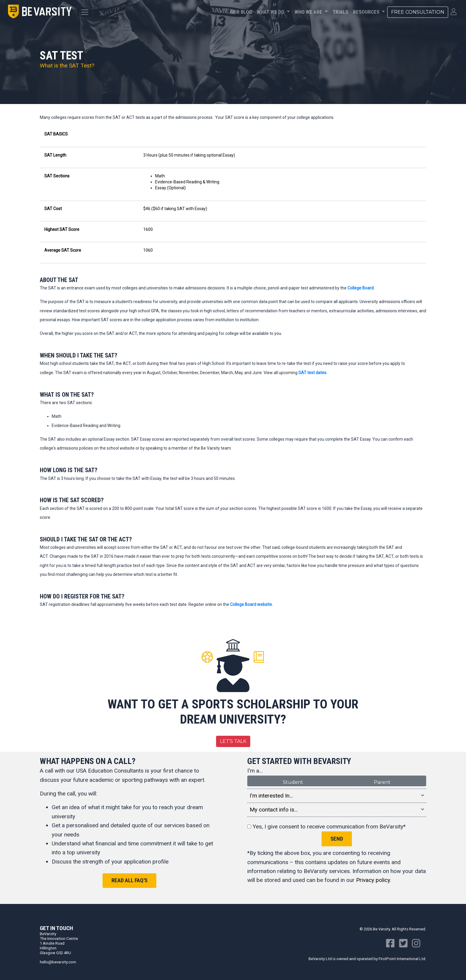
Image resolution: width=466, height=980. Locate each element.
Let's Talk (233, 741)
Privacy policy (373, 880)
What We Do (271, 12)
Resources (367, 12)
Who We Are (309, 12)
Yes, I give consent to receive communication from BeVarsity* (326, 827)
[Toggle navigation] (85, 12)
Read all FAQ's (129, 880)
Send (337, 839)
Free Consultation (418, 12)
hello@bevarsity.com (58, 962)
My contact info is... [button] (337, 810)
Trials (340, 12)
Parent (382, 782)
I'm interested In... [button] (337, 796)
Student (293, 782)
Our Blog (241, 12)
